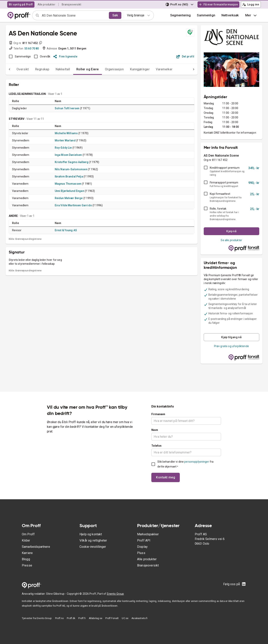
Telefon (156, 446)
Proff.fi (82, 618)
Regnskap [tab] (34, 69)
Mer (251, 15)
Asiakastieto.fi (139, 618)
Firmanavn (158, 414)
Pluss (141, 553)
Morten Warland (65, 140)
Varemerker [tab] (156, 69)
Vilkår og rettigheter (93, 540)
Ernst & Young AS (66, 230)
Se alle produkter (231, 240)
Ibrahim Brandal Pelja (69, 176)
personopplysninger (197, 462)
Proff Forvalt (112, 618)
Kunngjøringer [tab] (132, 69)
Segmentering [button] (181, 15)
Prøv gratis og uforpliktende (231, 346)
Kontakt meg (166, 477)
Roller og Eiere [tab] (80, 69)
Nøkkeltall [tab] (55, 69)
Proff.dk (71, 618)
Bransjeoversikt (71, 4)
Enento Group (115, 594)
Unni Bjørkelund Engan (69, 191)
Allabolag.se (96, 618)
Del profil (185, 56)
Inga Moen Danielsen (68, 155)
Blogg (26, 559)
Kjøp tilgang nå (231, 337)
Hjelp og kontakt (91, 534)
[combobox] (74, 15)
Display (142, 547)
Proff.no (59, 618)
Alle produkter (46, 4)
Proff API (144, 540)
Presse (27, 565)
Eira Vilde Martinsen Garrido (73, 205)
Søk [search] (115, 15)
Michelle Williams (66, 133)
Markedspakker (148, 534)
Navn (155, 430)
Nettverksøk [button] (230, 15)
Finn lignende (65, 56)
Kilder (26, 540)
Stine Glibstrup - (56, 594)
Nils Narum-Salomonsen (71, 169)
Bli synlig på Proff (21, 4)
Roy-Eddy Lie (63, 148)
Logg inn (251, 4)
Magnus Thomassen (68, 184)
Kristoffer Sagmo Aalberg (72, 162)
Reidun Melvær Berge (69, 198)
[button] (206, 15)
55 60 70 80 (32, 49)
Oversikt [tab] (15, 69)
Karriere (27, 553)
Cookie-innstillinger (93, 547)
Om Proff (28, 534)
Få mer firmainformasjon (218, 4)
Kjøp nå (231, 231)
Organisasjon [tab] (107, 69)
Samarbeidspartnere (36, 547)
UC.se (125, 618)
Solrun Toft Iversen (67, 108)
